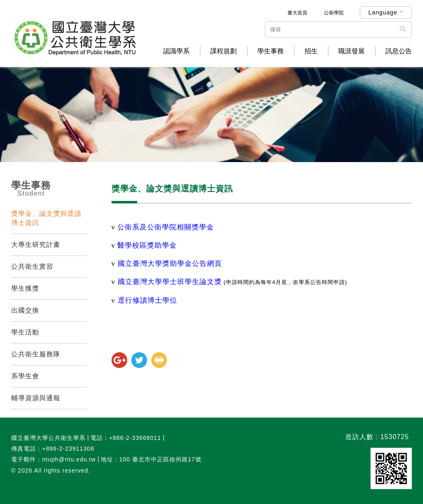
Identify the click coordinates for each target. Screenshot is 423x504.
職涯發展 (352, 51)
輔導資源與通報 (36, 398)
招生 (311, 51)
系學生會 (25, 376)
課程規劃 (223, 51)
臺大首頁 (297, 13)
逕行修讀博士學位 (147, 300)
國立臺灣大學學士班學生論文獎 (170, 282)
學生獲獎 (25, 288)
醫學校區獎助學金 (147, 245)
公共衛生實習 (32, 266)
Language (383, 12)
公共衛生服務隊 (36, 354)
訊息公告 (399, 51)
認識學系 (176, 51)
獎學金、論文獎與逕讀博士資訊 (46, 218)
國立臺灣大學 (170, 264)
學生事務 (271, 51)
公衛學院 (334, 13)
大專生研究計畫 (36, 245)
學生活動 (25, 332)
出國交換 (25, 310)
